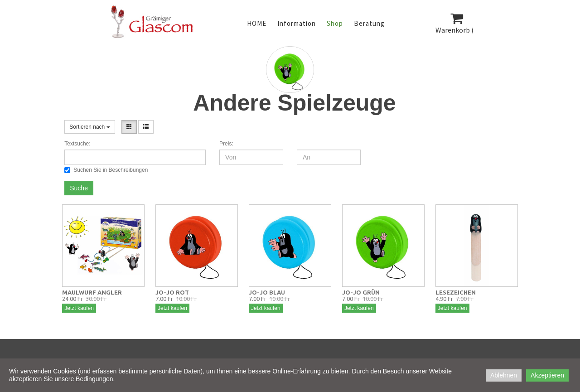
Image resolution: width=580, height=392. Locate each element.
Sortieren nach (89, 127)
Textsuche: (77, 144)
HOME (257, 23)
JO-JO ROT (172, 292)
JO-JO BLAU (267, 292)
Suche (79, 188)
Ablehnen (504, 375)
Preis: (226, 144)
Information (297, 23)
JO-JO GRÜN (361, 292)
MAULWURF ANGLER (92, 292)
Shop (335, 23)
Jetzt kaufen (79, 308)
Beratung (369, 23)
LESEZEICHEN (456, 292)
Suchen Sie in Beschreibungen (106, 170)
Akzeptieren (547, 375)
